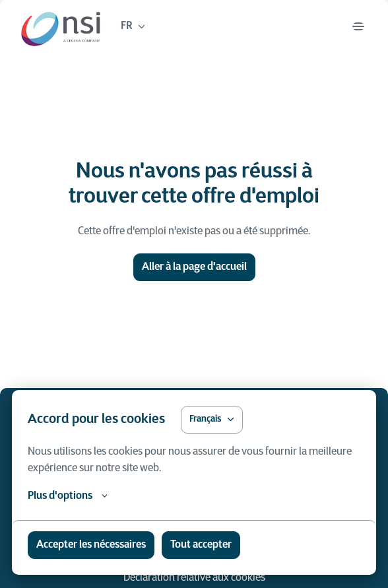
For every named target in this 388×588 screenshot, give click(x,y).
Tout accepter (201, 545)
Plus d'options (68, 496)
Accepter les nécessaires (91, 545)
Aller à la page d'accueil (194, 267)
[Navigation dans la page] (358, 26)
